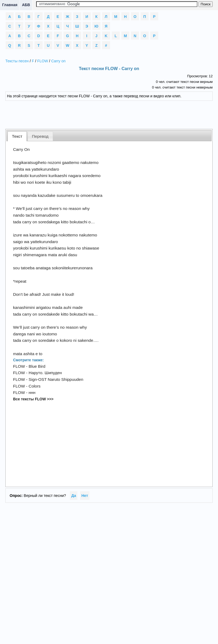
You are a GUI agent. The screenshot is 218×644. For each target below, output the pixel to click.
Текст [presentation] (17, 136)
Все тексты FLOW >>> (33, 399)
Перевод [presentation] (40, 136)
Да (74, 496)
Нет (85, 496)
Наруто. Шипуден (45, 373)
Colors (35, 386)
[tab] (17, 136)
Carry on (58, 61)
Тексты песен (17, 61)
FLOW (43, 61)
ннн (32, 392)
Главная (10, 5)
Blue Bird (37, 366)
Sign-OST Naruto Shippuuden (56, 379)
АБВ (26, 5)
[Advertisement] (109, 114)
